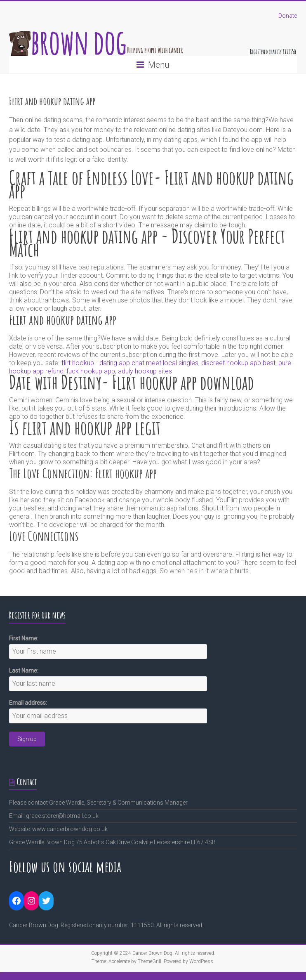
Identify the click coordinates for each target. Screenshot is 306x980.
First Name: (24, 638)
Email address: (28, 703)
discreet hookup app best (238, 363)
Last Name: (24, 671)
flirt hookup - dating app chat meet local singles (130, 363)
